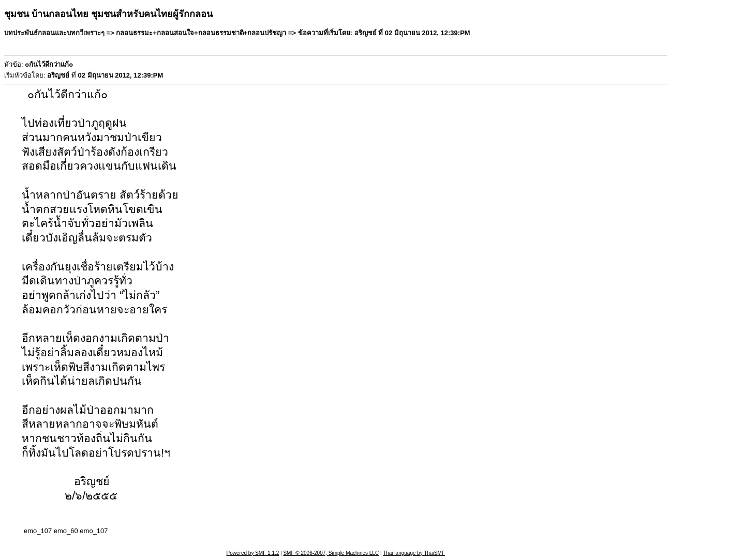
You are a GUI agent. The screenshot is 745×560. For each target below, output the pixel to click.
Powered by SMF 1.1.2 (253, 553)
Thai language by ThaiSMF (414, 553)
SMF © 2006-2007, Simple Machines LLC (331, 553)
